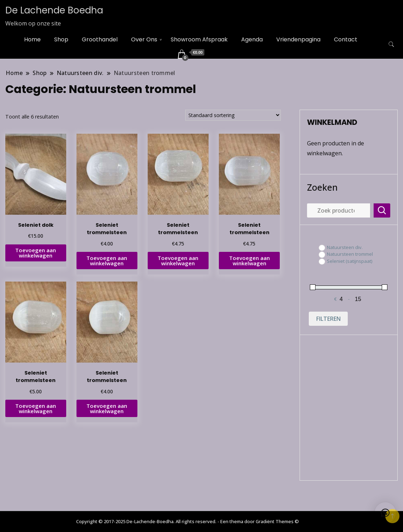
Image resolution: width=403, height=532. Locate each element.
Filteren (328, 319)
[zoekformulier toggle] (391, 44)
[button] (385, 513)
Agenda (252, 39)
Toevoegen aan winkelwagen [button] (36, 253)
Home (32, 39)
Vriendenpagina (298, 39)
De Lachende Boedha (54, 10)
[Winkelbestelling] (233, 115)
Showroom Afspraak (199, 39)
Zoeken (322, 187)
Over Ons (144, 39)
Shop (61, 39)
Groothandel (100, 39)
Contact (346, 39)
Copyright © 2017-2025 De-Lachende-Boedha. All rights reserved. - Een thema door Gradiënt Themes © (188, 521)
